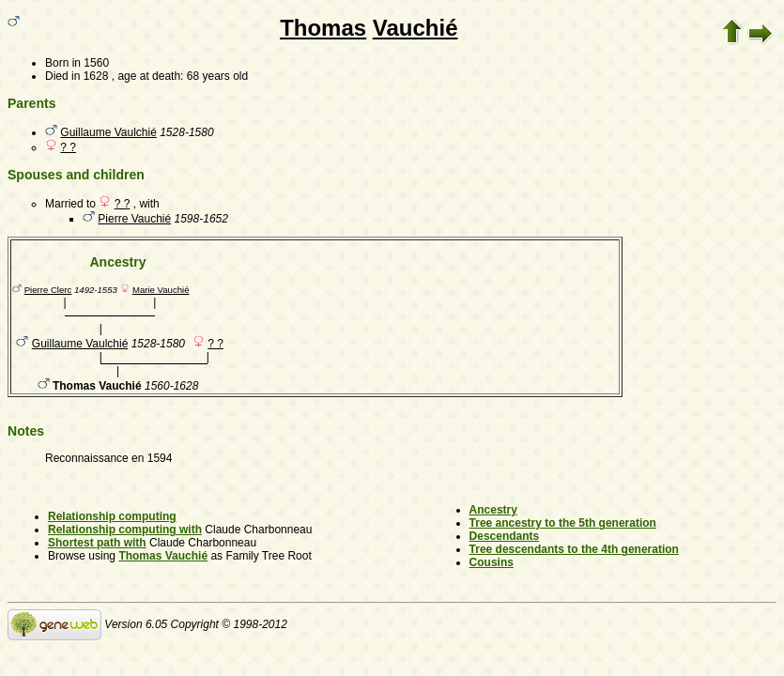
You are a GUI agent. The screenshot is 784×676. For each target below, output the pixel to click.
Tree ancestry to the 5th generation (563, 523)
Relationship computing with (125, 530)
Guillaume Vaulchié (108, 132)
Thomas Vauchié (163, 556)
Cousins (492, 562)
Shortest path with (97, 543)
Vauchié (415, 28)
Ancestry (493, 510)
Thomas (323, 28)
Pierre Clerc (48, 290)
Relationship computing (112, 516)
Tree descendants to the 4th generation (574, 549)
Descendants (505, 536)
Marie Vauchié (161, 290)
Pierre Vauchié (134, 219)
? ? (68, 147)
